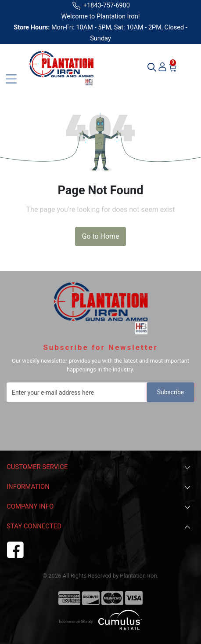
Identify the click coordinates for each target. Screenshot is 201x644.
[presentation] (73, 424)
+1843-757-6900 (100, 5)
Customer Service (99, 468)
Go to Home (100, 236)
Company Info (99, 507)
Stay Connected (99, 527)
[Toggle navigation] (11, 79)
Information (99, 487)
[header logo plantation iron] (61, 67)
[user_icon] (162, 67)
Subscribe (170, 392)
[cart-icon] (173, 67)
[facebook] (15, 549)
